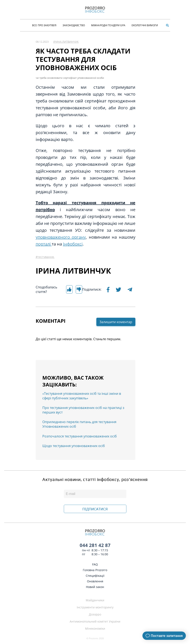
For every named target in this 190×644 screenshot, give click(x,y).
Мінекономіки (95, 628)
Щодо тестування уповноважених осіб (74, 446)
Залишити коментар (116, 322)
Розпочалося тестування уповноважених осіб (80, 436)
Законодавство (74, 25)
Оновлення (95, 581)
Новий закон (95, 587)
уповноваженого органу (61, 237)
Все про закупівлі (44, 25)
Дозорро (95, 614)
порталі (44, 244)
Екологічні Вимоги (145, 25)
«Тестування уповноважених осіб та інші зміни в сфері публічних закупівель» (82, 396)
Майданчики (95, 600)
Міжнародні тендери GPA (108, 25)
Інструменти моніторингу (95, 607)
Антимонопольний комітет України (95, 621)
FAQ (95, 564)
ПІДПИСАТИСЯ (95, 509)
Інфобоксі (73, 244)
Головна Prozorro (95, 570)
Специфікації (95, 576)
